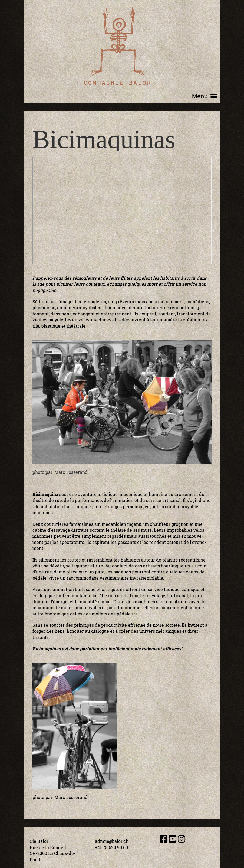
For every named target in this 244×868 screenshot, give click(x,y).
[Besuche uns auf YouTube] (173, 839)
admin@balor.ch (112, 841)
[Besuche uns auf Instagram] (182, 839)
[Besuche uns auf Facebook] (164, 839)
